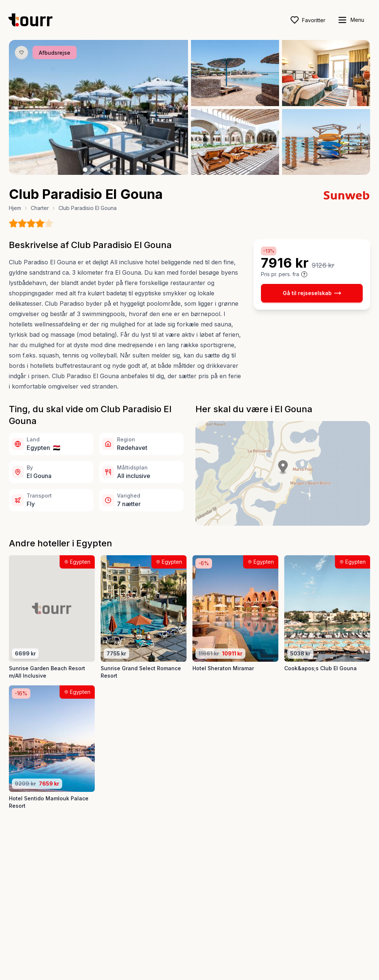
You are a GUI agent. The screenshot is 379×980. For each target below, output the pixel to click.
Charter (40, 208)
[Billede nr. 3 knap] (99, 170)
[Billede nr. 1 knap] (85, 170)
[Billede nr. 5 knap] (112, 170)
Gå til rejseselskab (312, 293)
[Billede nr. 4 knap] (105, 170)
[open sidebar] (351, 20)
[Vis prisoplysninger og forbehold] (304, 274)
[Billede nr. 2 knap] (92, 170)
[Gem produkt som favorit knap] (21, 52)
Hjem (15, 208)
